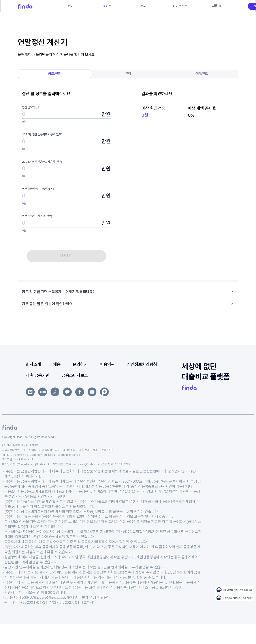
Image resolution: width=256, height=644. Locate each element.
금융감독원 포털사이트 (169, 481)
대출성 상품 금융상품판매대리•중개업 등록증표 (120, 486)
